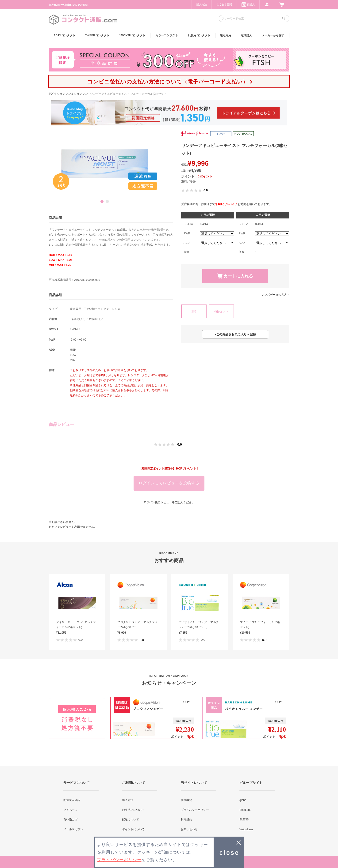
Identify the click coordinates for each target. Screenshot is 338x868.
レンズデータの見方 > (275, 295)
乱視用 (199, 35)
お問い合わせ (189, 829)
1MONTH (132, 35)
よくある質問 (224, 4)
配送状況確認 (72, 800)
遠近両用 (226, 35)
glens (243, 800)
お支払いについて (133, 810)
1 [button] (102, 201)
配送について (131, 819)
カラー (167, 35)
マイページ (70, 810)
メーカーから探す (273, 35)
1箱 (194, 311)
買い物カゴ (70, 819)
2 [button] (107, 201)
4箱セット (221, 311)
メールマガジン (73, 829)
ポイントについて (133, 829)
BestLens (245, 810)
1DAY (65, 35)
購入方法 (202, 4)
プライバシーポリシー (195, 810)
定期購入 (246, 35)
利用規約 (186, 819)
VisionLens (246, 829)
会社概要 (186, 800)
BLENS (244, 819)
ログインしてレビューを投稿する (169, 483)
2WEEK (97, 35)
